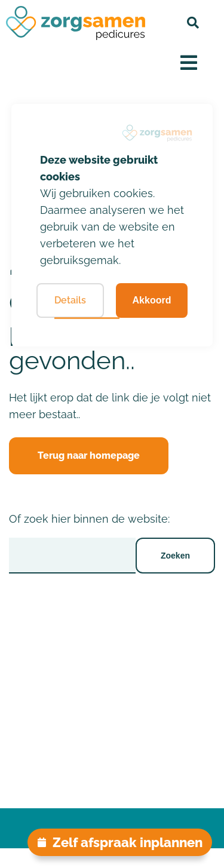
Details (70, 300)
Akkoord (152, 300)
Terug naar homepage (89, 456)
